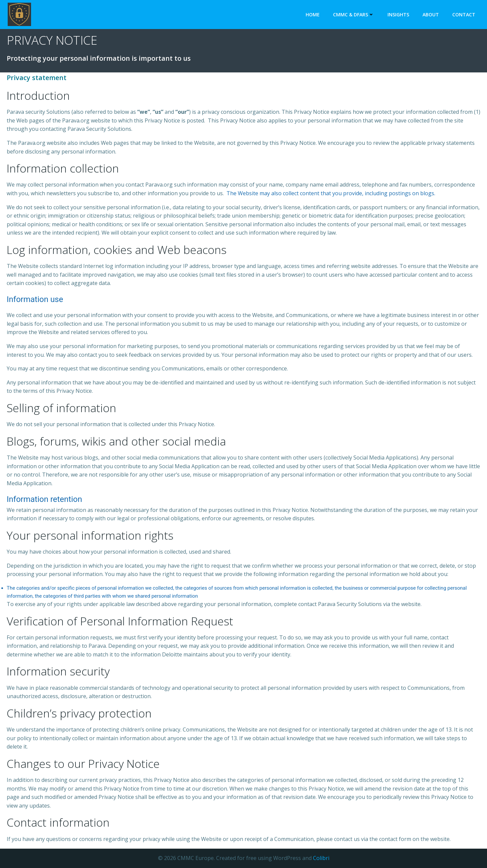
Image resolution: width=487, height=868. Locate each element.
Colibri (321, 858)
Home (313, 15)
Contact (464, 15)
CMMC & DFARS (354, 15)
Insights (398, 15)
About (431, 15)
